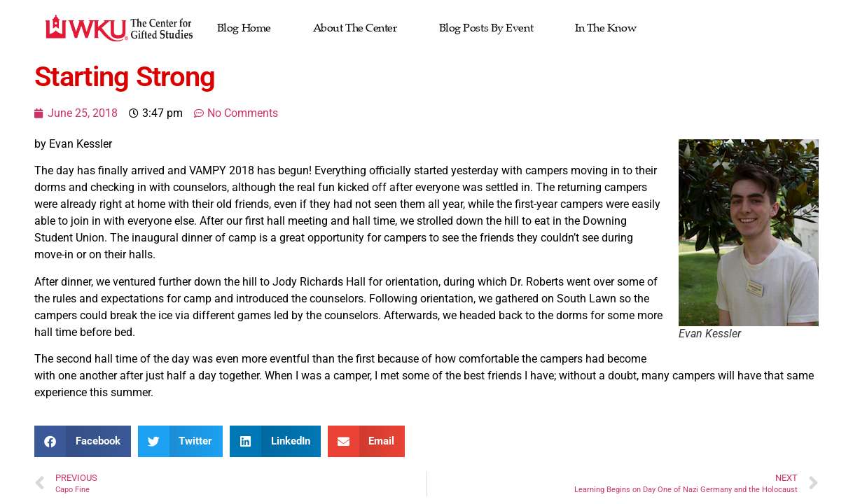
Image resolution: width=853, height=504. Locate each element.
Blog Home (244, 28)
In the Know (605, 28)
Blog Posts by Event (486, 28)
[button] (83, 441)
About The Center (355, 28)
